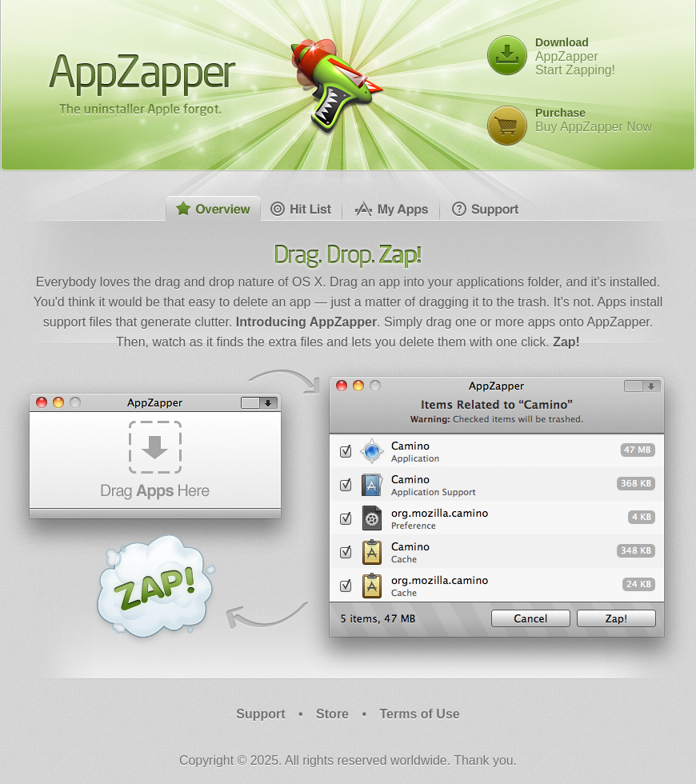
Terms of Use (420, 714)
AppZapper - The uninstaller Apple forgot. (143, 84)
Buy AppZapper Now (594, 120)
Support (485, 208)
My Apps (391, 208)
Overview (214, 208)
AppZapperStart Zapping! (575, 56)
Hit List (302, 208)
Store (332, 714)
